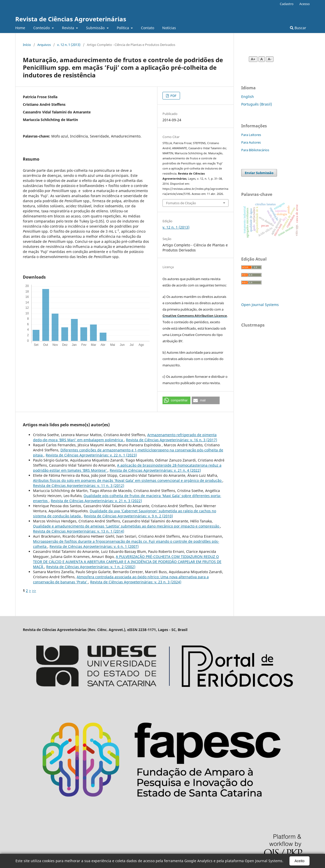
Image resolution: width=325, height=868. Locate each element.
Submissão (96, 28)
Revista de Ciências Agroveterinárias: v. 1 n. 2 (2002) (91, 567)
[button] (176, 400)
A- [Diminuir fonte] (270, 59)
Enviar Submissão (259, 173)
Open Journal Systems (260, 305)
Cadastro (287, 4)
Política (123, 28)
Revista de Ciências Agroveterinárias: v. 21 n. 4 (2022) (155, 470)
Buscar (298, 28)
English (248, 97)
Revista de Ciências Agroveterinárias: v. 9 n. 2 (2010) (128, 516)
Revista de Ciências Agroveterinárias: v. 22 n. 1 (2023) (91, 455)
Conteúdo (42, 28)
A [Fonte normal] (262, 59)
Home (20, 28)
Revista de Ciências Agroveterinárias (71, 19)
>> (34, 591)
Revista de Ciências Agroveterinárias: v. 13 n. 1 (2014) (79, 531)
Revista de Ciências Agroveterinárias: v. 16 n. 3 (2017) (172, 440)
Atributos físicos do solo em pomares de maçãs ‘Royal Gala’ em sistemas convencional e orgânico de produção (128, 480)
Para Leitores (251, 135)
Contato (148, 28)
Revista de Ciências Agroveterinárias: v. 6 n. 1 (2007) (94, 546)
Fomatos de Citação (181, 203)
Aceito (299, 861)
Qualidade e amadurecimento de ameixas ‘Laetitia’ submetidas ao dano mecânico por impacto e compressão (127, 526)
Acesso (305, 4)
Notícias (169, 28)
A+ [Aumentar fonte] (253, 59)
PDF (173, 96)
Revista (69, 28)
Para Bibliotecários (255, 150)
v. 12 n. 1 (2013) (69, 45)
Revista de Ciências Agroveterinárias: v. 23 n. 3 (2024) (136, 582)
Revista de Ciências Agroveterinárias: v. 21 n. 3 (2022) (96, 501)
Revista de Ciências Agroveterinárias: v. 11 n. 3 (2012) (79, 486)
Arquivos (44, 45)
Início (27, 45)
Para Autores (251, 142)
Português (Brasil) (257, 104)
